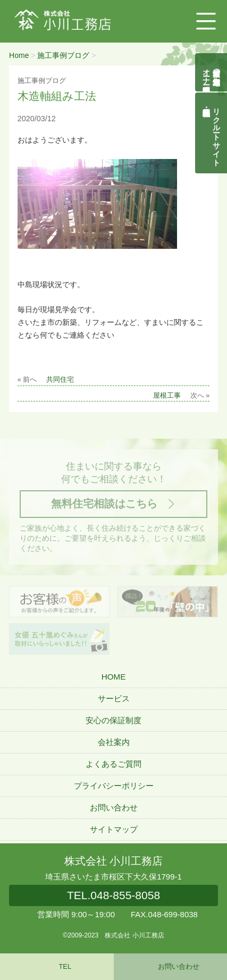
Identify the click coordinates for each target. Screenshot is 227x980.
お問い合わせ (114, 807)
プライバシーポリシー (114, 786)
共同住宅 (60, 380)
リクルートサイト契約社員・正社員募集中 (217, 133)
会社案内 (114, 742)
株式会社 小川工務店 (114, 861)
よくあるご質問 (114, 764)
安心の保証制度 (114, 720)
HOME (114, 677)
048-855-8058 (114, 895)
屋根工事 (167, 396)
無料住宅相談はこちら (104, 504)
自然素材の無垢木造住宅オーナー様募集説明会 (212, 72)
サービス (114, 698)
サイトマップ (114, 829)
